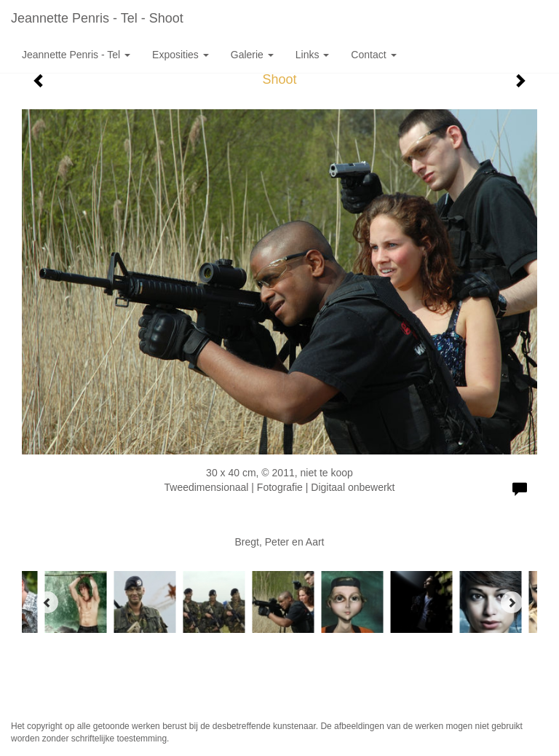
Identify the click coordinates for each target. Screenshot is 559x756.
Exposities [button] (181, 55)
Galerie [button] (252, 55)
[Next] (512, 602)
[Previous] (47, 602)
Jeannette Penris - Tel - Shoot (97, 18)
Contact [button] (373, 55)
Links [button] (313, 55)
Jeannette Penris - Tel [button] (76, 55)
